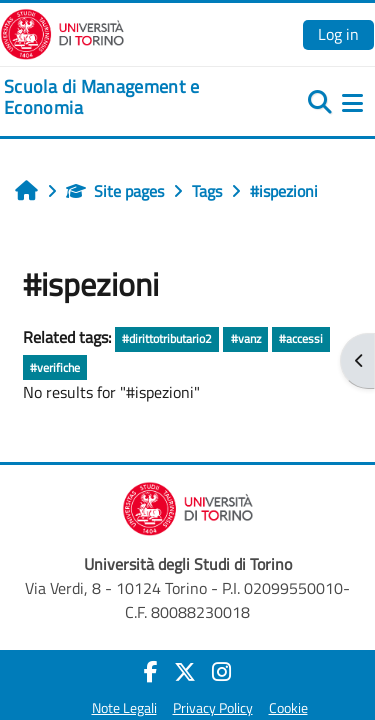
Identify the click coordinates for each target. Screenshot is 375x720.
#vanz (246, 338)
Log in (338, 34)
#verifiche (55, 367)
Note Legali (124, 708)
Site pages (115, 191)
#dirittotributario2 (167, 338)
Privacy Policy (213, 708)
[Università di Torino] (62, 32)
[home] (125, 97)
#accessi (301, 338)
